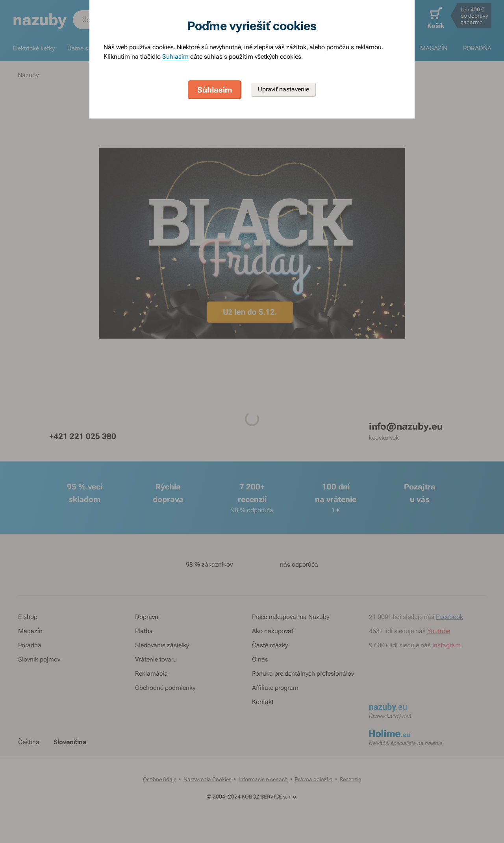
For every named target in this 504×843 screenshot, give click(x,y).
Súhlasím (175, 57)
